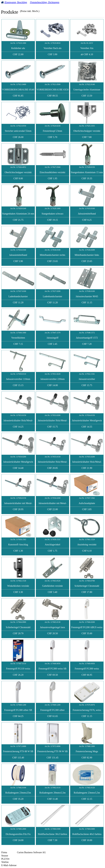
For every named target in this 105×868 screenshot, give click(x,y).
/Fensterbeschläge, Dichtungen (45, 2)
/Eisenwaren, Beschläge (16, 2)
